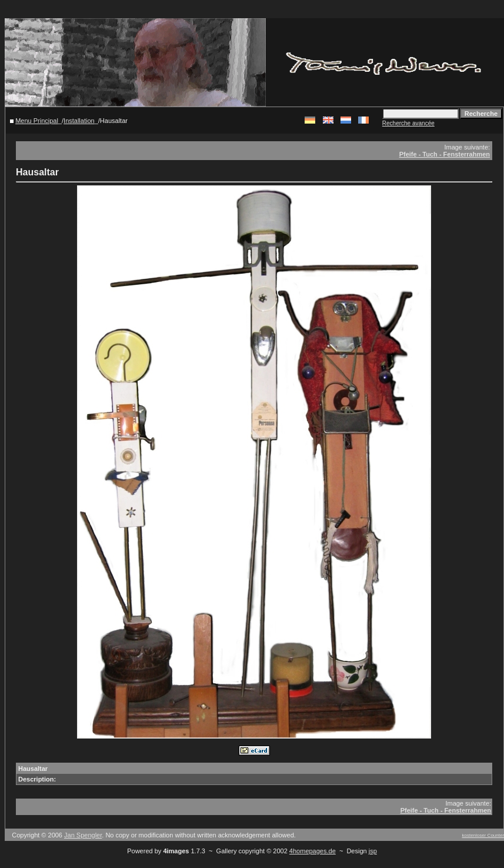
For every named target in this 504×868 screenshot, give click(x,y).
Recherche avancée (408, 123)
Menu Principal (37, 121)
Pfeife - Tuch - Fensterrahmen (445, 154)
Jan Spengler (83, 835)
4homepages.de (313, 851)
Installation (79, 121)
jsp (373, 851)
